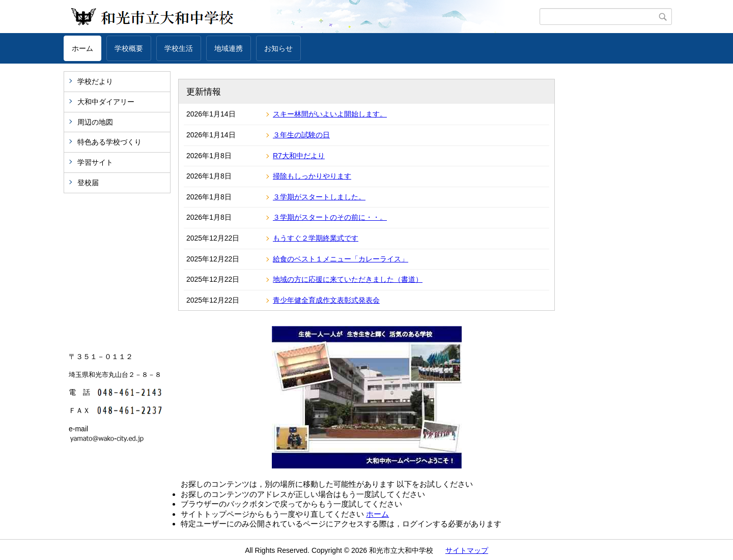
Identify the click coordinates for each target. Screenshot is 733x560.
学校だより (95, 81)
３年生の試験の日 (301, 135)
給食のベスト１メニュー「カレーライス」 (341, 259)
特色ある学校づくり (109, 142)
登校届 (88, 183)
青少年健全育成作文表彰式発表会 (326, 300)
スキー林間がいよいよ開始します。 (330, 114)
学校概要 (129, 48)
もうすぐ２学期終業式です (316, 238)
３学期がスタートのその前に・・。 (330, 217)
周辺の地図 (95, 122)
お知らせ (278, 48)
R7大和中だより (299, 156)
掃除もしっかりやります (312, 176)
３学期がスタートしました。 (319, 197)
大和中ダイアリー (106, 102)
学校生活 (179, 48)
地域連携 (229, 48)
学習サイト (95, 162)
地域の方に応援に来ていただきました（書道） (348, 279)
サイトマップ (467, 550)
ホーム (82, 48)
